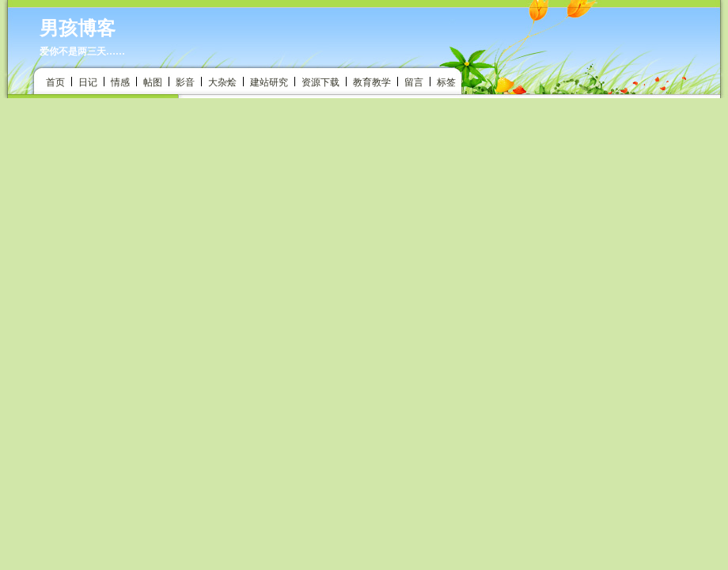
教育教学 (372, 82)
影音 (185, 82)
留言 (414, 82)
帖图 (153, 82)
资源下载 (320, 82)
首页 (55, 82)
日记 (88, 82)
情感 (120, 82)
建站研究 (269, 82)
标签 (446, 82)
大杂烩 (222, 82)
